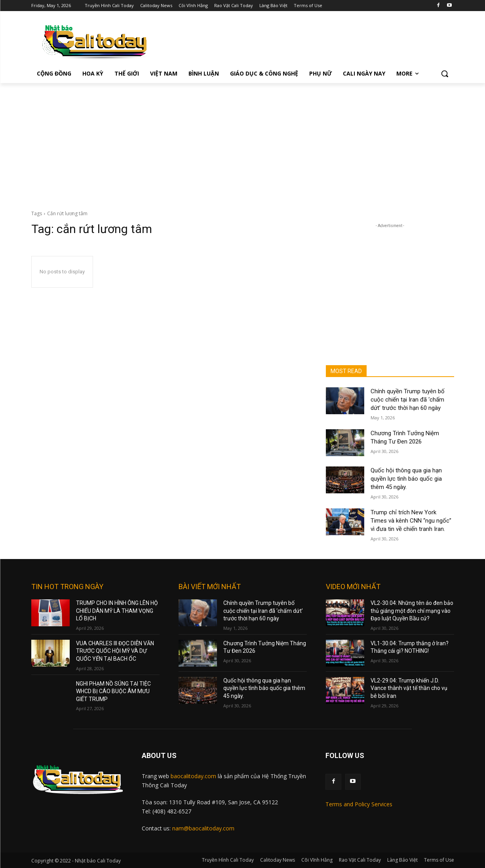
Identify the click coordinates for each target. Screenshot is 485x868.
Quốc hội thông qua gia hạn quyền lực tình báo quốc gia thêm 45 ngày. (406, 479)
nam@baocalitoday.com (203, 828)
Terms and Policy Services (359, 804)
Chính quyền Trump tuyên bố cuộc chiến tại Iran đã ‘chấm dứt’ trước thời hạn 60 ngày (408, 400)
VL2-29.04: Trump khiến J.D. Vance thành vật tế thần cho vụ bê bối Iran (409, 688)
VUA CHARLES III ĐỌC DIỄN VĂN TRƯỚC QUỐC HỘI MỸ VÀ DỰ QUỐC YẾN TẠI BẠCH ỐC (115, 651)
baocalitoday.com (193, 776)
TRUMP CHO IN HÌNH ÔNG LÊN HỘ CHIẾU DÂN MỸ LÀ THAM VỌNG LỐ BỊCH (117, 611)
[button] (445, 74)
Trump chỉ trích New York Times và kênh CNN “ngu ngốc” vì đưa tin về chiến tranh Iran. (411, 521)
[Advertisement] (243, 142)
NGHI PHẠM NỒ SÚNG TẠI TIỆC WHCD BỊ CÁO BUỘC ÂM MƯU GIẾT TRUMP (113, 691)
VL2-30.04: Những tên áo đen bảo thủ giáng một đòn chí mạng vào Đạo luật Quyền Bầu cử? (412, 611)
